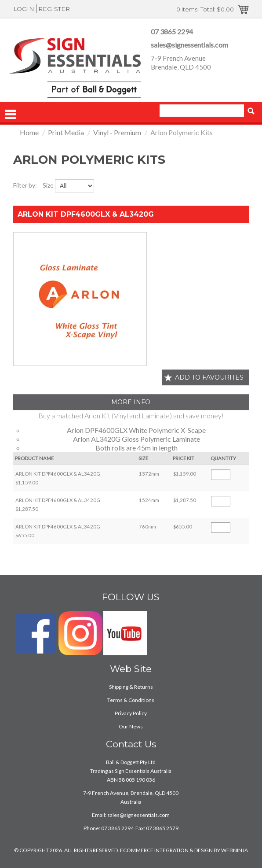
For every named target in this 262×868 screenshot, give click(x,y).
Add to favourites (209, 377)
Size (48, 185)
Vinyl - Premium (117, 132)
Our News (131, 726)
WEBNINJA (235, 850)
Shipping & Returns (131, 687)
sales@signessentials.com (189, 45)
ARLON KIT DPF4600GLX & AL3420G (86, 214)
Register (54, 9)
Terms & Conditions (131, 700)
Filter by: (25, 185)
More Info (131, 402)
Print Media (66, 132)
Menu (11, 115)
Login (24, 9)
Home (29, 132)
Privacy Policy (131, 713)
